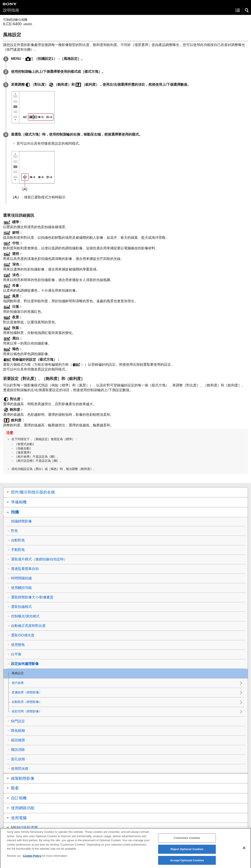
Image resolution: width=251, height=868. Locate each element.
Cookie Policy (33, 858)
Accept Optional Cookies (187, 862)
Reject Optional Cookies (187, 851)
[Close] (244, 851)
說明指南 (11, 10)
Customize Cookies (187, 840)
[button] (247, 10)
